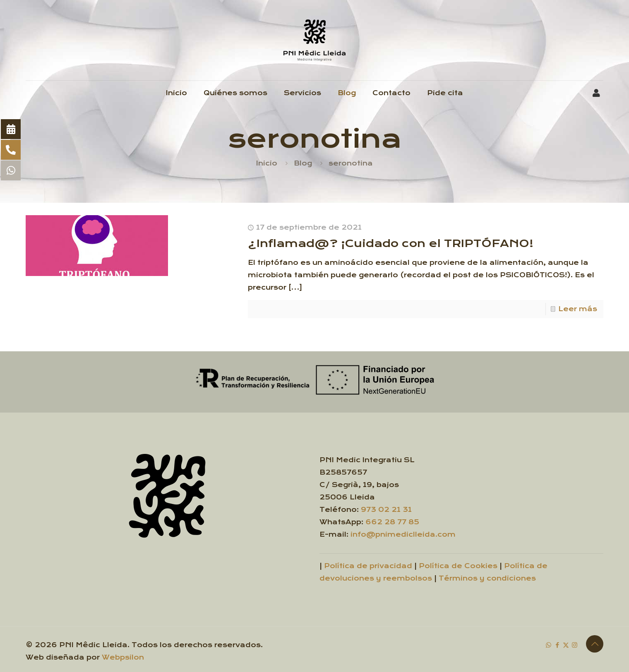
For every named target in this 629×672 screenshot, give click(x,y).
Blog (303, 163)
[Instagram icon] (575, 645)
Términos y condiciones (487, 578)
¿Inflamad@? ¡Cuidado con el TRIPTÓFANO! (391, 244)
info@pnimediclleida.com (403, 534)
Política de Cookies (458, 566)
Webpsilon (123, 657)
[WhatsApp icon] (549, 645)
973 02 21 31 (386, 510)
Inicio (267, 163)
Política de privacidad (368, 566)
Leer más (578, 309)
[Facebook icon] (557, 645)
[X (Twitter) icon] (566, 645)
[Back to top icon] (595, 644)
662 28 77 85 (392, 522)
